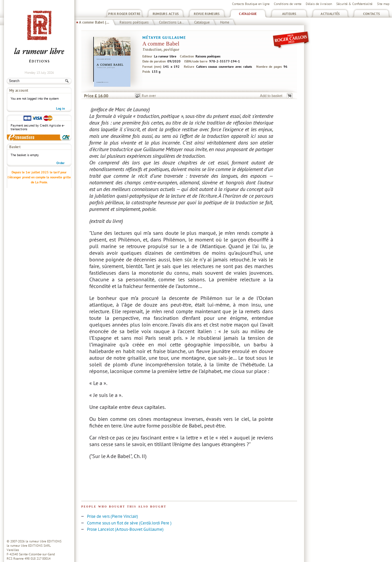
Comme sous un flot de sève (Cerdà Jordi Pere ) (129, 523)
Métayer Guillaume (164, 37)
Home (225, 22)
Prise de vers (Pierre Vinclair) (113, 516)
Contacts (372, 14)
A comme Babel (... (94, 22)
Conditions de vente (288, 4)
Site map (383, 4)
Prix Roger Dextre (124, 14)
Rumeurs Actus (166, 14)
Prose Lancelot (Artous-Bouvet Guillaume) (125, 529)
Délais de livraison (319, 4)
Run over (149, 96)
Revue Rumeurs (207, 14)
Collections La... (171, 22)
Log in (60, 108)
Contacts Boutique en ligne (251, 4)
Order (61, 163)
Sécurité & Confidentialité (354, 4)
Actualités (330, 14)
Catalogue (248, 14)
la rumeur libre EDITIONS (43, 541)
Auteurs (289, 14)
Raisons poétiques (134, 22)
